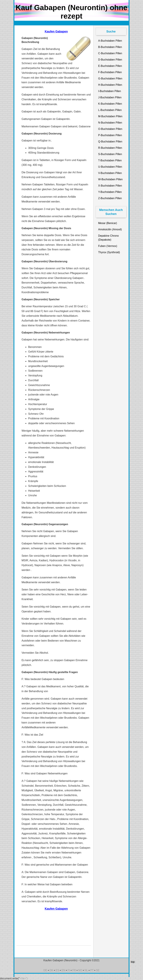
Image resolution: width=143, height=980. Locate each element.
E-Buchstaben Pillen (110, 66)
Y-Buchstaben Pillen (110, 192)
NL (86, 970)
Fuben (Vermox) (108, 246)
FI (69, 970)
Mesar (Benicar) (108, 223)
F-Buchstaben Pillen (110, 72)
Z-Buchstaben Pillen (110, 198)
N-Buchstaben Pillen (110, 123)
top (133, 962)
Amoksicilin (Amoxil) (110, 229)
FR (74, 970)
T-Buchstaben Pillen (110, 160)
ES (57, 970)
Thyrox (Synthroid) (109, 252)
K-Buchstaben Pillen (110, 104)
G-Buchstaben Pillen (110, 79)
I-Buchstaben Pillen (110, 91)
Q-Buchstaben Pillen (110, 142)
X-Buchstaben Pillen (110, 186)
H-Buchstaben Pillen (110, 85)
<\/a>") (24, 978)
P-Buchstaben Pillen (110, 135)
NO (80, 970)
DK (51, 970)
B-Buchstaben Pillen (110, 47)
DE (45, 970)
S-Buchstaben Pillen (110, 154)
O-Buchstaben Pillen (110, 129)
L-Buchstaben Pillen (110, 110)
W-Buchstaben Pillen (110, 179)
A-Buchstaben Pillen (110, 41)
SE (98, 970)
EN (63, 970)
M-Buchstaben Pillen (110, 116)
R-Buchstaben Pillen (110, 148)
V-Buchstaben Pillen (110, 173)
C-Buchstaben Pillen (110, 53)
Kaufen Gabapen (56, 32)
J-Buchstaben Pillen (110, 97)
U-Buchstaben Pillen (110, 167)
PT (92, 970)
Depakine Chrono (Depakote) (109, 238)
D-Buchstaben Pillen (110, 60)
